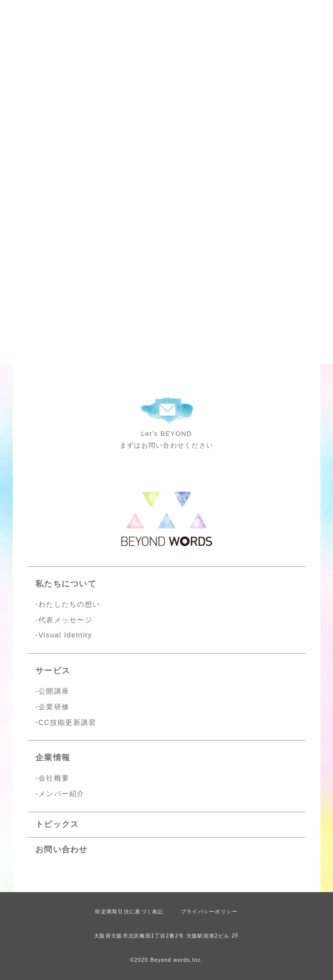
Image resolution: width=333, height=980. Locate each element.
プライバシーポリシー (209, 912)
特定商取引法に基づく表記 (129, 912)
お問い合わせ (62, 849)
